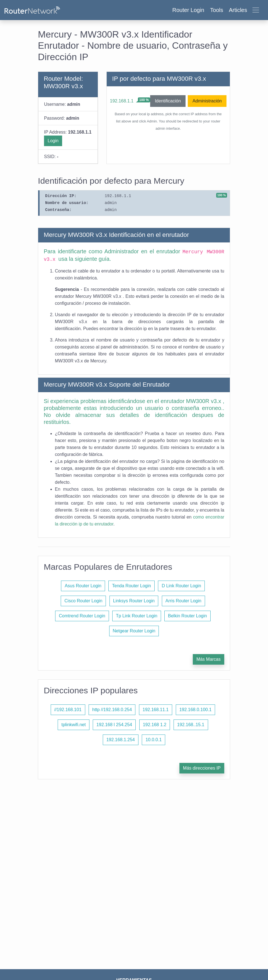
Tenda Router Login (131, 586)
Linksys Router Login (134, 601)
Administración (207, 101)
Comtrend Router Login (82, 616)
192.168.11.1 (156, 710)
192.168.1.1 (122, 101)
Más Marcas (209, 659)
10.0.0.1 (154, 740)
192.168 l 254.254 (114, 725)
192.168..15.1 (191, 725)
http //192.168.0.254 (112, 710)
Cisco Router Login (83, 601)
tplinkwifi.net (73, 725)
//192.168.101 (68, 710)
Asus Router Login (83, 586)
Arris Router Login (183, 601)
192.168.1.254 (121, 740)
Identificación (168, 101)
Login (53, 141)
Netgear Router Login (134, 631)
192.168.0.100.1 (196, 710)
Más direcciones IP (202, 768)
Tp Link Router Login (137, 616)
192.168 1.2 (155, 725)
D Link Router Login (181, 586)
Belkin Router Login (187, 616)
